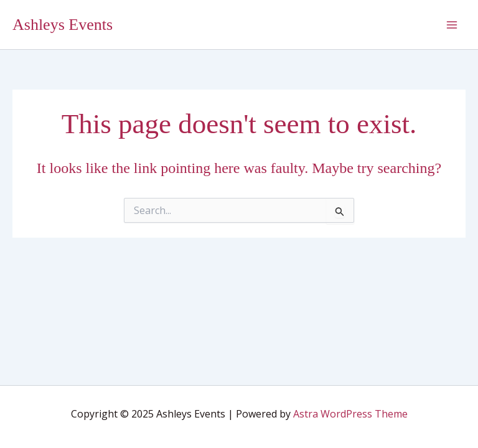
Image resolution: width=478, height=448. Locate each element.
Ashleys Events (63, 25)
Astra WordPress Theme (350, 414)
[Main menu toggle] (452, 25)
